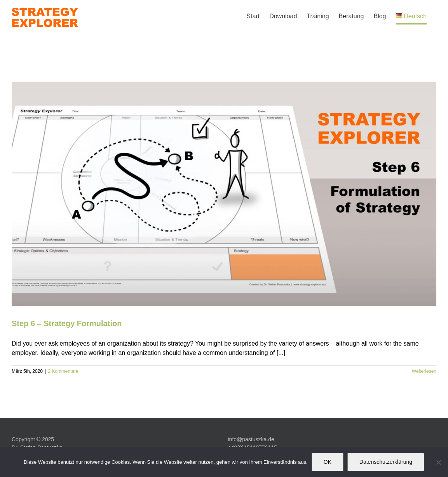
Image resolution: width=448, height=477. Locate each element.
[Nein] (438, 462)
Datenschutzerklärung (386, 462)
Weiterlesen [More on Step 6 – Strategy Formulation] (424, 371)
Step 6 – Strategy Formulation (67, 323)
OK (328, 462)
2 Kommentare (63, 371)
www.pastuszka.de (251, 430)
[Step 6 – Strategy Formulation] (224, 194)
